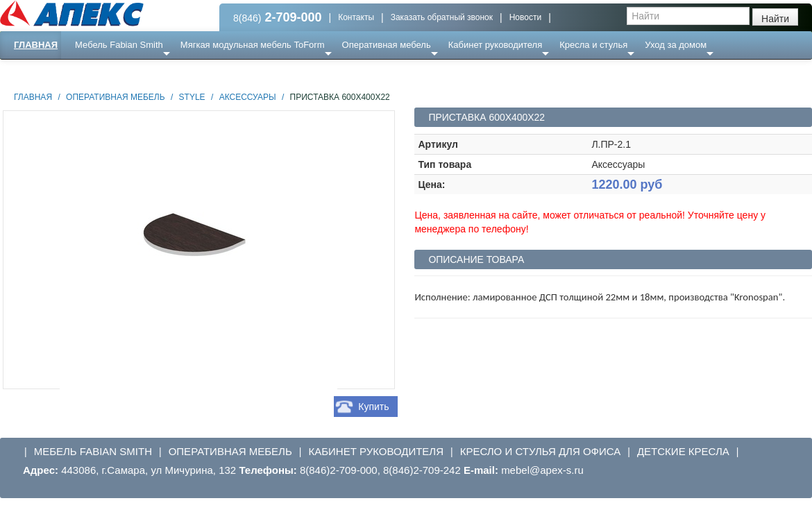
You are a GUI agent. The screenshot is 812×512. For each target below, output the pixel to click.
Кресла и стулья (593, 45)
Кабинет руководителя (495, 45)
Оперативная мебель (387, 45)
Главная (36, 45)
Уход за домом (676, 45)
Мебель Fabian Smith (119, 45)
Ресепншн (150, 72)
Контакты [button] (356, 17)
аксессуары (248, 97)
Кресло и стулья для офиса (541, 451)
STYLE (192, 97)
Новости (525, 17)
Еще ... (98, 72)
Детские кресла (683, 451)
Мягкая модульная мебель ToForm (253, 45)
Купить (373, 407)
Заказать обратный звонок (442, 17)
